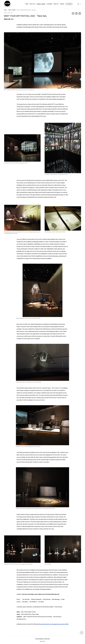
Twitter (73, 13)
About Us (56, 4)
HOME (27, 4)
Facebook (76, 13)
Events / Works (41, 4)
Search (70, 4)
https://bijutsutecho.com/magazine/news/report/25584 (54, 624)
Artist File (32, 4)
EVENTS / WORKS (12, 10)
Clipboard (49, 4)
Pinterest (80, 13)
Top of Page (82, 638)
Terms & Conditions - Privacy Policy (42, 639)
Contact (62, 4)
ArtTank (7, 4)
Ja (78, 4)
